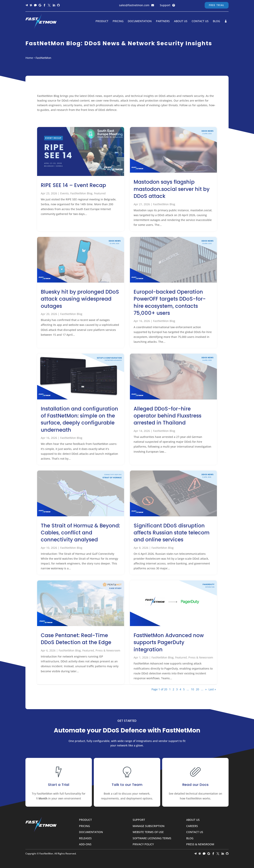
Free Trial (217, 5)
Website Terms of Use (148, 832)
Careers (192, 826)
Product (102, 21)
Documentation (140, 21)
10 (192, 689)
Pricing (118, 21)
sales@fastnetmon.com (134, 5)
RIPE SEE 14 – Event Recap (73, 185)
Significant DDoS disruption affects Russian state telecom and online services (172, 533)
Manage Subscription (149, 826)
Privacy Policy (143, 844)
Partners (163, 21)
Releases (85, 838)
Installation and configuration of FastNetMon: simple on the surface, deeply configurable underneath (79, 419)
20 (197, 689)
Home (29, 58)
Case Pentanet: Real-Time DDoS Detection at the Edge (76, 639)
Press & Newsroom (108, 650)
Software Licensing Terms (152, 838)
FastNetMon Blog (81, 193)
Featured (100, 193)
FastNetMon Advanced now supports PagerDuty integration (169, 642)
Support (165, 5)
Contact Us (200, 21)
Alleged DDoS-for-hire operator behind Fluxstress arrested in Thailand (167, 416)
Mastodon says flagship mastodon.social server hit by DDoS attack (172, 189)
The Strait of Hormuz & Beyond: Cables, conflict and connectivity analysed (80, 533)
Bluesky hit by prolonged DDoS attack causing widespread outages (80, 299)
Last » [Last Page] (212, 689)
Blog (216, 21)
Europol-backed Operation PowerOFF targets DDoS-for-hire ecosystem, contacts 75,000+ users (170, 302)
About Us (181, 21)
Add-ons (85, 844)
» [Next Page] (206, 689)
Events (64, 193)
